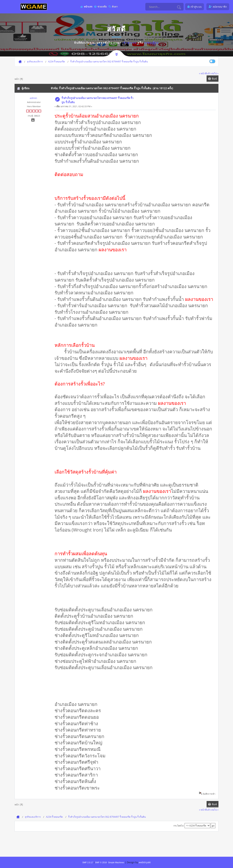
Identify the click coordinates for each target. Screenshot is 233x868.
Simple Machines (116, 862)
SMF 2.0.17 (88, 862)
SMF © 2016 (101, 862)
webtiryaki (145, 862)
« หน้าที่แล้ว (205, 73)
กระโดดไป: (179, 826)
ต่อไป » (215, 73)
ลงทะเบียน (152, 43)
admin (33, 98)
